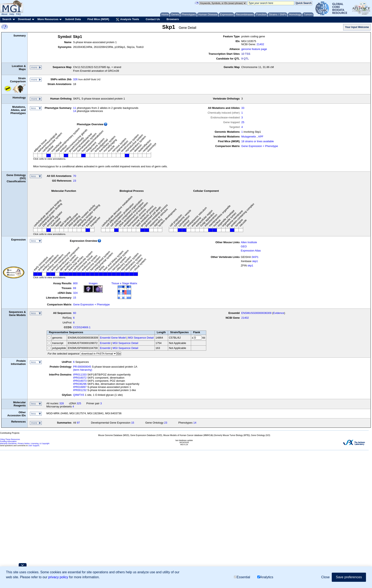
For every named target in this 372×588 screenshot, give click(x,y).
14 (74, 111)
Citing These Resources (10, 439)
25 (243, 122)
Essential (242, 577)
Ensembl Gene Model (113, 338)
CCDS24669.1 (82, 327)
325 (79, 403)
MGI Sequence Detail (141, 338)
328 (62, 403)
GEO (244, 246)
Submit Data (73, 19)
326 (75, 79)
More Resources (48, 19)
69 (74, 288)
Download (24, 19)
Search (7, 19)
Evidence (279, 313)
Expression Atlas (251, 251)
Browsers (173, 19)
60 (74, 313)
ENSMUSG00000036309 (256, 313)
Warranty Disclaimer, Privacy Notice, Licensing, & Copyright (25, 443)
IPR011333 (80, 375)
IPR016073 (80, 381)
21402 (260, 44)
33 (243, 108)
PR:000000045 (82, 367)
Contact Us (153, 19)
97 (78, 423)
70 (74, 176)
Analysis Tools (127, 19)
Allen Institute (249, 242)
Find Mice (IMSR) (98, 19)
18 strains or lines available (258, 141)
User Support (34, 446)
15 (74, 298)
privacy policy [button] (58, 577)
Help (12, 14)
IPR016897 (80, 387)
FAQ (18, 14)
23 (74, 181)
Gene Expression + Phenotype (260, 146)
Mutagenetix (249, 137)
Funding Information (8, 441)
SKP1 (255, 257)
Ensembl (105, 343)
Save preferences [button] (349, 577)
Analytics (265, 577)
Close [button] (325, 577)
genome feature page (254, 49)
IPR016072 (80, 378)
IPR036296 (80, 384)
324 (75, 293)
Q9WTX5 (79, 395)
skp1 (255, 261)
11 (74, 108)
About (4, 14)
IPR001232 (80, 390)
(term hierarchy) (83, 370)
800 (75, 283)
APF (261, 137)
